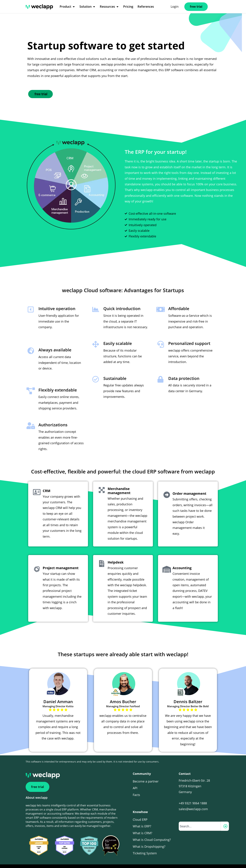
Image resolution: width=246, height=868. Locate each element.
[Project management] (35, 561)
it (201, 861)
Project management (57, 561)
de (209, 861)
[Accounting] (165, 561)
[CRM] (35, 486)
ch (217, 861)
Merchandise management (116, 486)
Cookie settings (173, 859)
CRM (43, 486)
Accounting (179, 561)
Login (175, 6)
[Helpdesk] (100, 552)
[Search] (225, 816)
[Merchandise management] (100, 484)
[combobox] (200, 816)
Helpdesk (112, 552)
